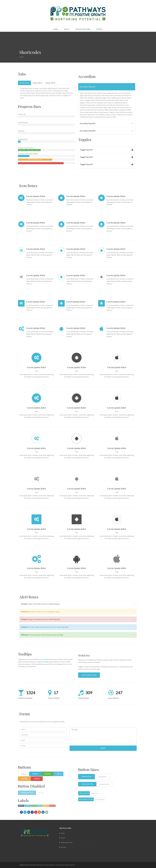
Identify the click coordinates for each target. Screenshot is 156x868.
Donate (99, 29)
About (67, 29)
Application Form (83, 29)
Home (56, 29)
